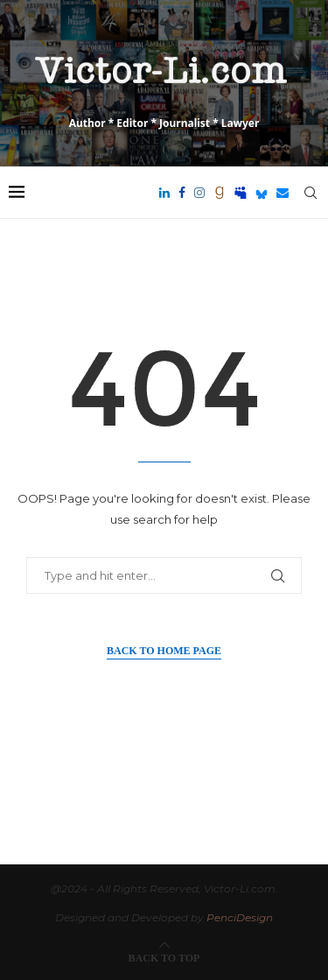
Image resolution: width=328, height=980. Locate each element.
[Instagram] (199, 193)
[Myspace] (241, 193)
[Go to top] (164, 957)
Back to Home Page (164, 651)
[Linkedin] (164, 193)
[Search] (311, 193)
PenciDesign (240, 917)
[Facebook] (182, 193)
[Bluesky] (262, 193)
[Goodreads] (220, 193)
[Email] (283, 193)
